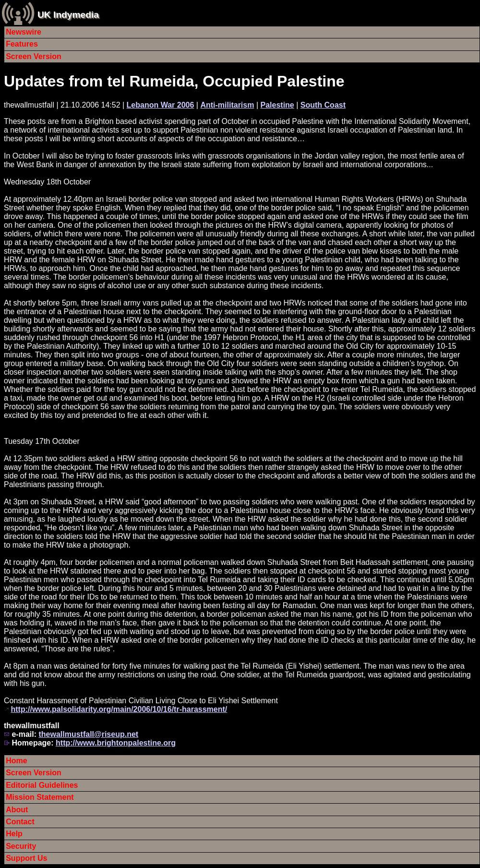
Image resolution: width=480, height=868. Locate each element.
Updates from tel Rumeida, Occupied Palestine (174, 81)
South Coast (323, 105)
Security (21, 846)
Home (16, 761)
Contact (20, 822)
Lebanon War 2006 (161, 105)
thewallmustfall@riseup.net (88, 734)
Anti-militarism (227, 105)
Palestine (277, 105)
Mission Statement (40, 797)
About (17, 810)
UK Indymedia (68, 15)
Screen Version (34, 56)
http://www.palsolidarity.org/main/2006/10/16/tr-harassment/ (119, 709)
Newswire (24, 32)
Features (22, 44)
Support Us (26, 858)
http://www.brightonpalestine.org (116, 743)
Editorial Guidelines (42, 785)
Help (14, 834)
